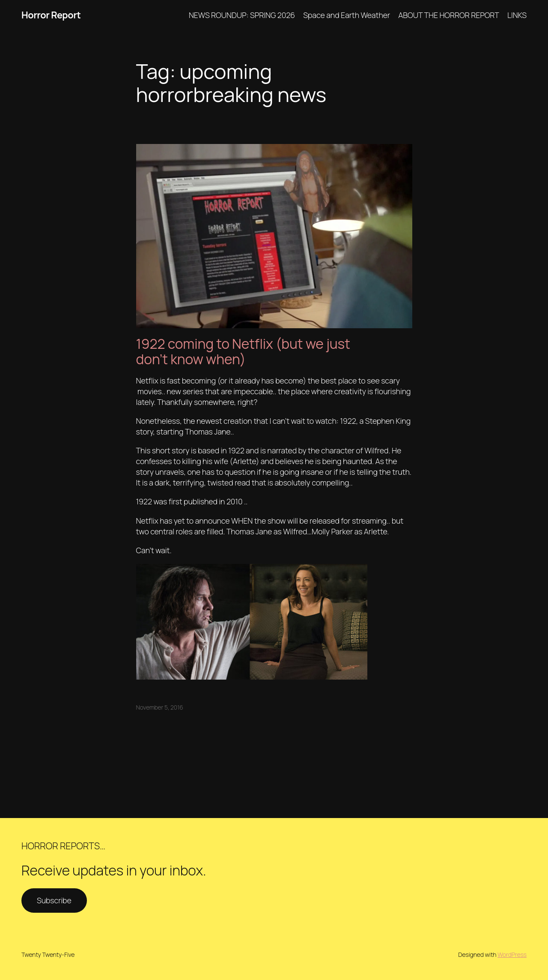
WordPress (512, 955)
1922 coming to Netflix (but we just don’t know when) (243, 352)
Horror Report (51, 15)
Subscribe (54, 900)
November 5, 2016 (160, 707)
